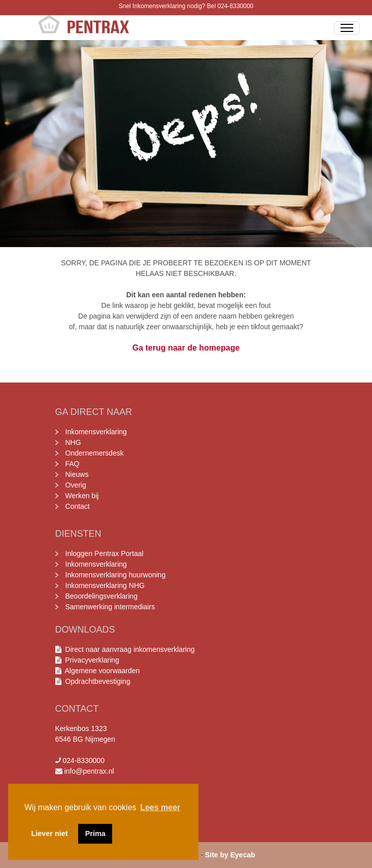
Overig (76, 485)
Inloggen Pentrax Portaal (105, 553)
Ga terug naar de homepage (186, 348)
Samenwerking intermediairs (110, 607)
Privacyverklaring (92, 660)
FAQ (73, 464)
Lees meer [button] (160, 807)
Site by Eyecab (230, 855)
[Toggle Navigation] (347, 28)
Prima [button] (95, 834)
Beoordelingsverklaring (102, 596)
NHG (73, 442)
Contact (78, 506)
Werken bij (82, 496)
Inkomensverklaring (96, 432)
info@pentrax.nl (89, 771)
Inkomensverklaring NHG (105, 585)
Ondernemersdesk (95, 453)
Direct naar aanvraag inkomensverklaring (130, 649)
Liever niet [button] (50, 834)
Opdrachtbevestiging (96, 681)
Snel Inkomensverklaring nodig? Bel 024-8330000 (186, 6)
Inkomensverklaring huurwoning (116, 575)
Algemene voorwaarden (101, 671)
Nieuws (77, 474)
